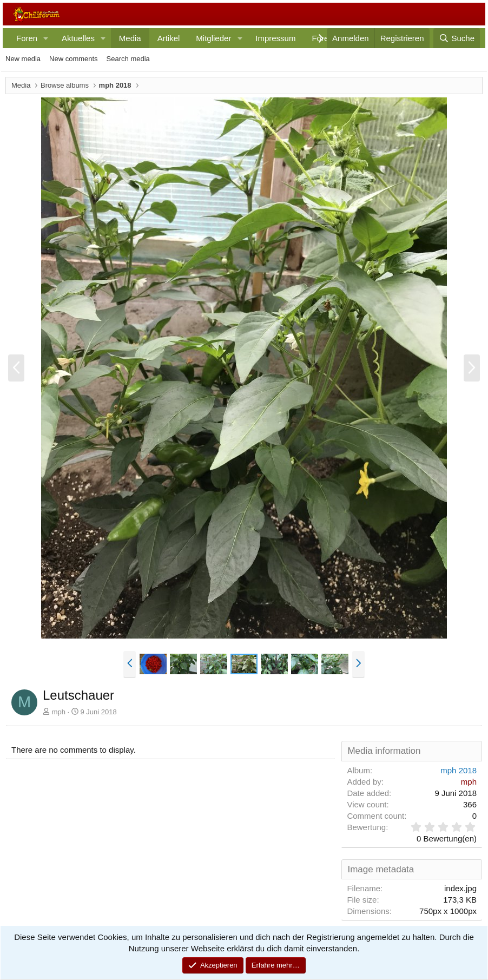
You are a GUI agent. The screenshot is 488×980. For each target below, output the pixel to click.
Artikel (169, 38)
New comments (74, 59)
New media (23, 59)
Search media (128, 59)
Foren (27, 38)
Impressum (275, 38)
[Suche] (457, 38)
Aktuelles (78, 38)
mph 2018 (459, 770)
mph (59, 712)
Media (130, 38)
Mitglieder (213, 38)
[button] (46, 38)
